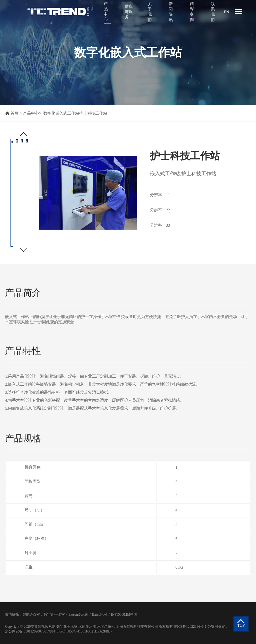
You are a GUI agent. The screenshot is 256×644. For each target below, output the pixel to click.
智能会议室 (31, 615)
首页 (88, 12)
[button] (23, 250)
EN (226, 12)
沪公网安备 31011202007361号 (28, 631)
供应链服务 (129, 12)
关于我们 (150, 12)
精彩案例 (192, 12)
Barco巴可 (100, 615)
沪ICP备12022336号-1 (190, 627)
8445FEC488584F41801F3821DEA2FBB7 (82, 631)
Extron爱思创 (78, 615)
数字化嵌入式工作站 (61, 113)
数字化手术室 (54, 615)
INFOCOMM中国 (124, 615)
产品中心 (106, 12)
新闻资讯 (171, 12)
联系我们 (213, 12)
